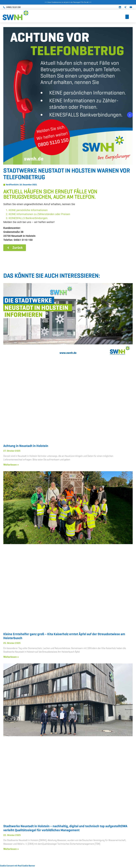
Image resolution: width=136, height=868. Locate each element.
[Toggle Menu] (127, 17)
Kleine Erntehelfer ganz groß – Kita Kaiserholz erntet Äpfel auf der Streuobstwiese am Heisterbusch (64, 637)
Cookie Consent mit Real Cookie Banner (18, 866)
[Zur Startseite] (23, 15)
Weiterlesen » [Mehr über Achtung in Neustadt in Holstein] (11, 465)
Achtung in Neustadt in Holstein (26, 446)
